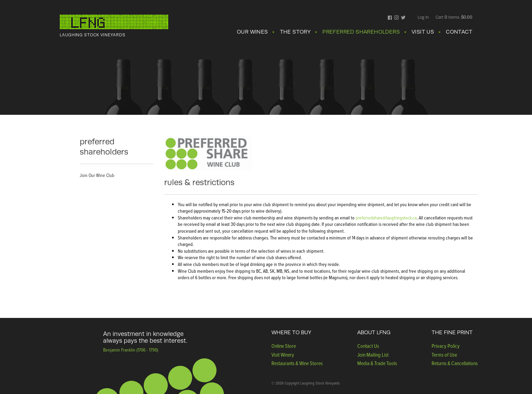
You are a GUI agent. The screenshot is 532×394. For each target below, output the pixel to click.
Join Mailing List (373, 355)
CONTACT (459, 32)
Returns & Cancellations (455, 363)
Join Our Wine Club (97, 175)
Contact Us (368, 346)
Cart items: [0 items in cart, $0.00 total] (454, 17)
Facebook (390, 18)
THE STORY (295, 32)
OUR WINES (252, 32)
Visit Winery (283, 355)
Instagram (396, 18)
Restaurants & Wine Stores (297, 363)
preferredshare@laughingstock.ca (386, 218)
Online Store (284, 346)
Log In (423, 17)
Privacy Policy (446, 346)
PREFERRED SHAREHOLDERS (361, 32)
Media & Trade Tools (377, 363)
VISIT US (423, 32)
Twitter (403, 18)
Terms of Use (444, 355)
